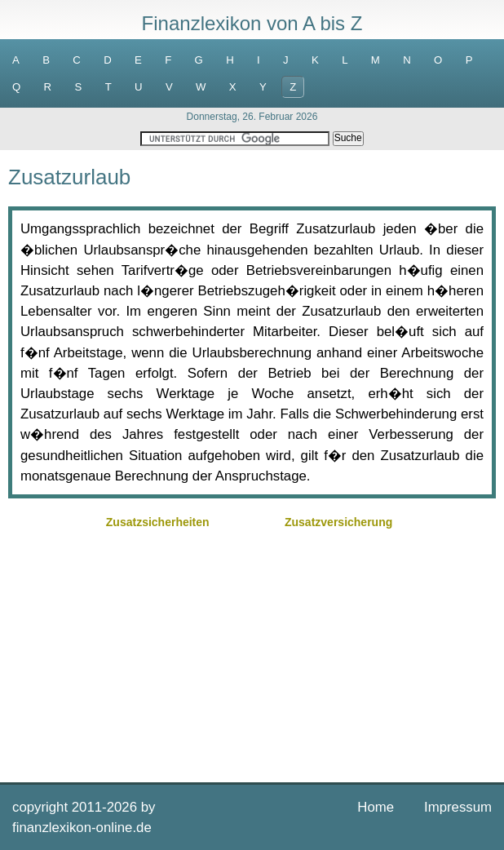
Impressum (458, 807)
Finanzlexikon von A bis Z (252, 23)
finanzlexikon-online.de (82, 828)
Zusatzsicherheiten (158, 522)
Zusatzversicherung (338, 522)
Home (376, 807)
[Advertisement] (252, 648)
